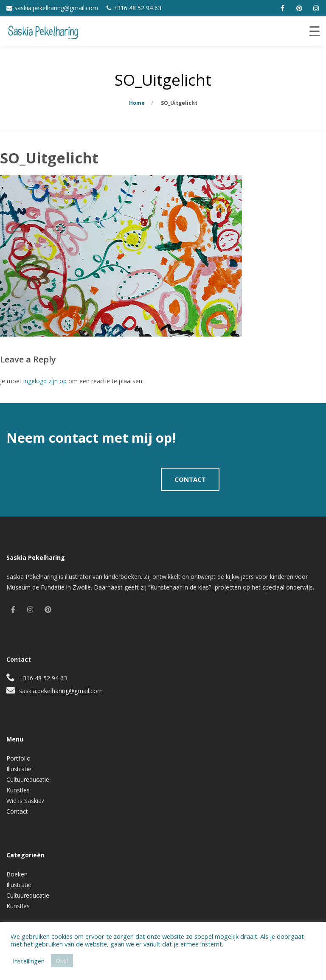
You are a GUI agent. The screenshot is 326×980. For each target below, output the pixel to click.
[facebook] (282, 8)
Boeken (17, 874)
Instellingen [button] (29, 961)
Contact (17, 811)
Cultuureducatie (28, 779)
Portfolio (18, 758)
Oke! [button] (62, 960)
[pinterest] (299, 8)
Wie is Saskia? (25, 801)
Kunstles (18, 790)
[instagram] (316, 8)
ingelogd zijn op (45, 381)
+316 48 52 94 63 (137, 8)
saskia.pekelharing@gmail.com (56, 8)
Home (137, 103)
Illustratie (19, 769)
